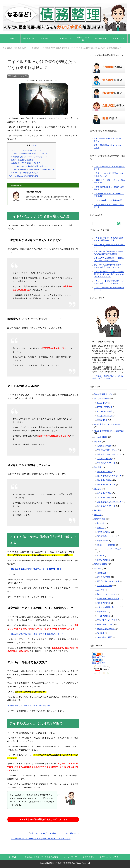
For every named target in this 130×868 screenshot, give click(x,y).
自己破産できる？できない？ (109, 502)
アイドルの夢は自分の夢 (22, 160)
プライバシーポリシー (111, 857)
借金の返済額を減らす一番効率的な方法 (41, 857)
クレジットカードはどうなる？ (110, 549)
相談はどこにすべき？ (106, 594)
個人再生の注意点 (104, 480)
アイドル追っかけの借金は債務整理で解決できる (29, 166)
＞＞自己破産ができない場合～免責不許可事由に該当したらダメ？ (35, 634)
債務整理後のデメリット (107, 536)
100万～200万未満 (105, 407)
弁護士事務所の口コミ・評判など (108, 424)
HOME (12, 38)
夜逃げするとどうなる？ (107, 620)
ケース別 (101, 528)
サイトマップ (119, 38)
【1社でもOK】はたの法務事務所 (108, 200)
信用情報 (101, 633)
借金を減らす (101, 38)
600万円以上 (102, 420)
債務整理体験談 (101, 564)
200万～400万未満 (105, 411)
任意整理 (98, 442)
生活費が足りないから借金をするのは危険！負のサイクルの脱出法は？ (41, 839)
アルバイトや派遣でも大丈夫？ (25, 173)
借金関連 (98, 568)
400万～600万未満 (105, 416)
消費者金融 (102, 573)
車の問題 (101, 556)
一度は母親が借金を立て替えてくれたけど (29, 153)
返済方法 (101, 590)
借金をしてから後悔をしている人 (26, 163)
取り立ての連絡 (103, 577)
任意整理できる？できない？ (109, 454)
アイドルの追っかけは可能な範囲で (23, 176)
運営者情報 (89, 857)
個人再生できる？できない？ (109, 476)
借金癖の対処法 (103, 603)
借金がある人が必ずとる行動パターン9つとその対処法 (53, 833)
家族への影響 (103, 541)
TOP (15, 48)
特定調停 (98, 510)
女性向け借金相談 (83, 39)
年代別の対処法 (103, 616)
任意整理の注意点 (104, 459)
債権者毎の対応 (103, 532)
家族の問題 (102, 612)
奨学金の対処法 (103, 560)
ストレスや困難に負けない (108, 607)
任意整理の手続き (104, 446)
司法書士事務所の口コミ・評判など (109, 431)
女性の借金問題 (101, 437)
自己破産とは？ (65, 38)
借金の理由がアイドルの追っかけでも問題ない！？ (33, 169)
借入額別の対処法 (101, 399)
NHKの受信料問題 (104, 637)
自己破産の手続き (104, 493)
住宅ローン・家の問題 (106, 545)
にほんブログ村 (99, 657)
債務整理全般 (100, 519)
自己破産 (98, 489)
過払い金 (98, 515)
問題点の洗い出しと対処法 (18, 76)
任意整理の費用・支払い (107, 450)
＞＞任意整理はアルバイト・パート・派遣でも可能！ (30, 705)
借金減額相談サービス (103, 394)
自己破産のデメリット (106, 506)
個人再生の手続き (104, 472)
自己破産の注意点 (104, 497)
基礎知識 (101, 523)
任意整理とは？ (29, 38)
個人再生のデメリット (106, 485)
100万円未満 (102, 403)
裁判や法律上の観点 (105, 624)
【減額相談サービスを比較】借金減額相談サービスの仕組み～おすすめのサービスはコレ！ (109, 274)
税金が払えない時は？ (106, 629)
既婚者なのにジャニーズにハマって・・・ (29, 157)
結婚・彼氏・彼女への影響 (108, 599)
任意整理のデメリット (106, 463)
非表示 (34, 145)
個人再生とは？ (47, 38)
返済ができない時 (104, 586)
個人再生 (98, 467)
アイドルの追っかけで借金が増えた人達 (25, 150)
